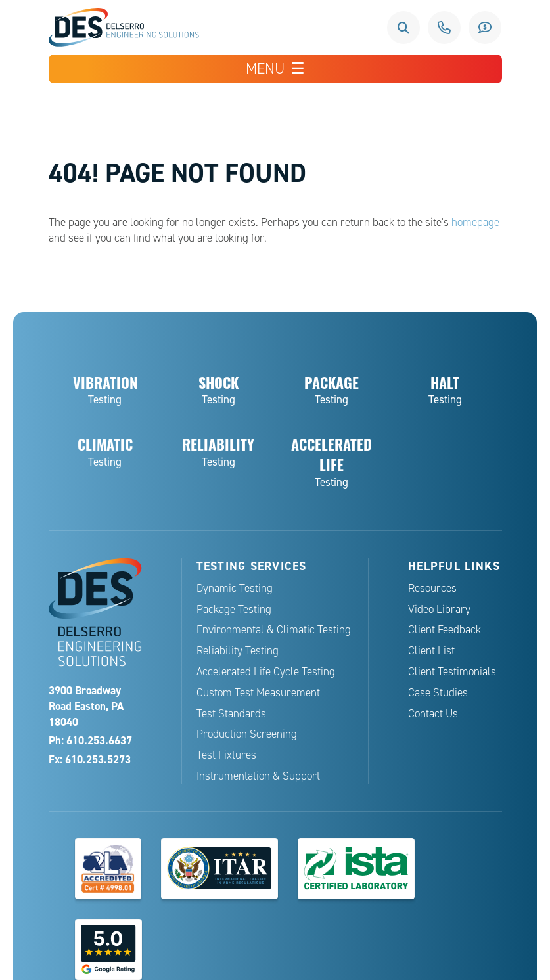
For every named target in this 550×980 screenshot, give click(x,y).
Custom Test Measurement (258, 693)
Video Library (439, 609)
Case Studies (438, 693)
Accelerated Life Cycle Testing (266, 672)
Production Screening (247, 734)
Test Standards (231, 714)
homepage (475, 222)
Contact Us (433, 714)
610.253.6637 (444, 28)
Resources (432, 588)
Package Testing (234, 609)
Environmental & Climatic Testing (274, 630)
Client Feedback (445, 630)
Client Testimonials (452, 672)
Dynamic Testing (235, 588)
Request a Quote (485, 28)
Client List (431, 651)
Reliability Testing (238, 651)
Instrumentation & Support (258, 776)
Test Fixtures (226, 755)
